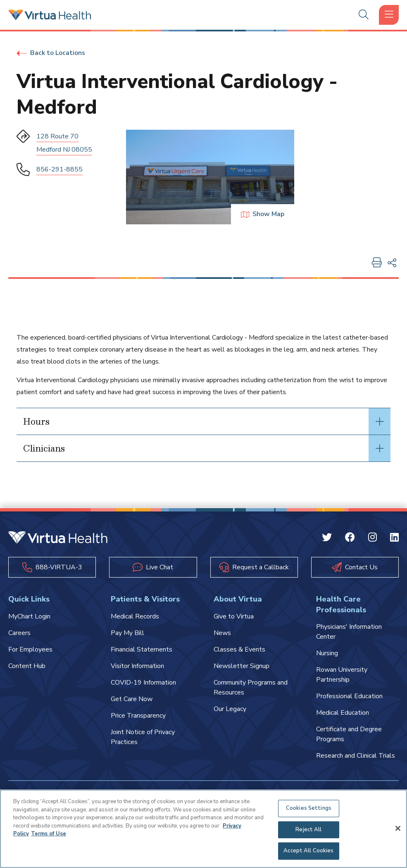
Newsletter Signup (242, 666)
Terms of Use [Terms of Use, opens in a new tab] (49, 834)
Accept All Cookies (308, 851)
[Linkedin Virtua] (394, 539)
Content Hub (27, 666)
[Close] (398, 828)
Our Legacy (230, 709)
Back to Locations (51, 53)
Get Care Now (132, 699)
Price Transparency (138, 716)
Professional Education (349, 696)
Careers (19, 633)
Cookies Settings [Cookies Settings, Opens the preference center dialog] (309, 808)
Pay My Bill (127, 633)
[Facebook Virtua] (350, 539)
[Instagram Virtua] (372, 539)
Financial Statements (142, 649)
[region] (203, 829)
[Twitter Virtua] (327, 539)
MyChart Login (29, 616)
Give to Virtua (234, 616)
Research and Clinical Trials (356, 756)
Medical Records (135, 616)
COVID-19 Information (143, 683)
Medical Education (343, 713)
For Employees (30, 649)
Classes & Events (239, 649)
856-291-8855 (60, 169)
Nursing (327, 653)
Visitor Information (137, 666)
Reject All (308, 830)
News (222, 633)
